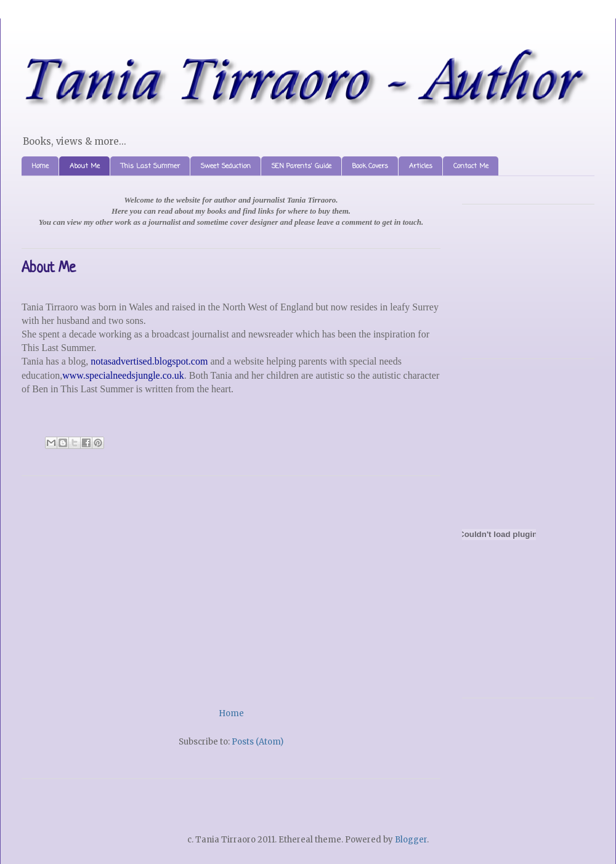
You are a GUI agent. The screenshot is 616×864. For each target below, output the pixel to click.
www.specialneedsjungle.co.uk (123, 375)
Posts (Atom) (257, 742)
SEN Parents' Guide (302, 166)
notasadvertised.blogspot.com (149, 361)
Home (40, 166)
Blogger (411, 840)
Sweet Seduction (226, 166)
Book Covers (370, 166)
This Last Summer (150, 166)
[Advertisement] (231, 587)
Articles (421, 166)
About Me (85, 166)
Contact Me (471, 166)
